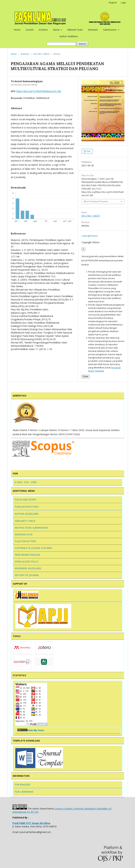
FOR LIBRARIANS (24, 792)
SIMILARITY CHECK (25, 521)
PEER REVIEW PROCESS (27, 555)
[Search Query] (61, 44)
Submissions (110, 30)
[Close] (83, 249)
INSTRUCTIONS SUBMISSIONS (31, 528)
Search (82, 44)
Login (123, 2)
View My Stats (36, 730)
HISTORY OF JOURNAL (27, 575)
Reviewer (93, 30)
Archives (43, 30)
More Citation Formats (96, 201)
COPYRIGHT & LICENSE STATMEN (33, 548)
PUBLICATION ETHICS (27, 507)
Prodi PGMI (31, 823)
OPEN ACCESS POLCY (27, 562)
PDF (88, 151)
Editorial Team (75, 30)
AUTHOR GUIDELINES (27, 514)
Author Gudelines (69, 36)
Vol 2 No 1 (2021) (41, 54)
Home (17, 30)
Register (113, 2)
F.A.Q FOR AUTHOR (25, 541)
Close (86, 376)
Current (30, 30)
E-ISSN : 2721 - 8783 (26, 482)
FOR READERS (22, 785)
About (57, 30)
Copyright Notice (90, 236)
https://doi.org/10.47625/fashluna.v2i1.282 (39, 91)
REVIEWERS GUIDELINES (28, 568)
